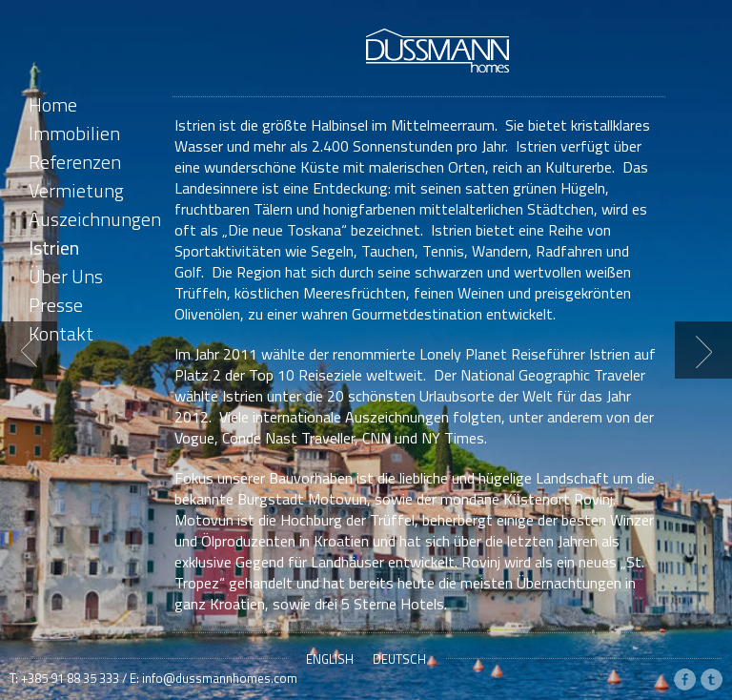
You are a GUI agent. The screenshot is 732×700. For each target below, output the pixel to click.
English (330, 659)
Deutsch (399, 659)
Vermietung (76, 190)
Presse (56, 305)
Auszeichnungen (95, 219)
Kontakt (61, 333)
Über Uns (66, 276)
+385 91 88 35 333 (70, 678)
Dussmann (437, 51)
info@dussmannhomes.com (220, 678)
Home (53, 104)
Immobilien (74, 133)
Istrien (54, 247)
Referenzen (75, 162)
